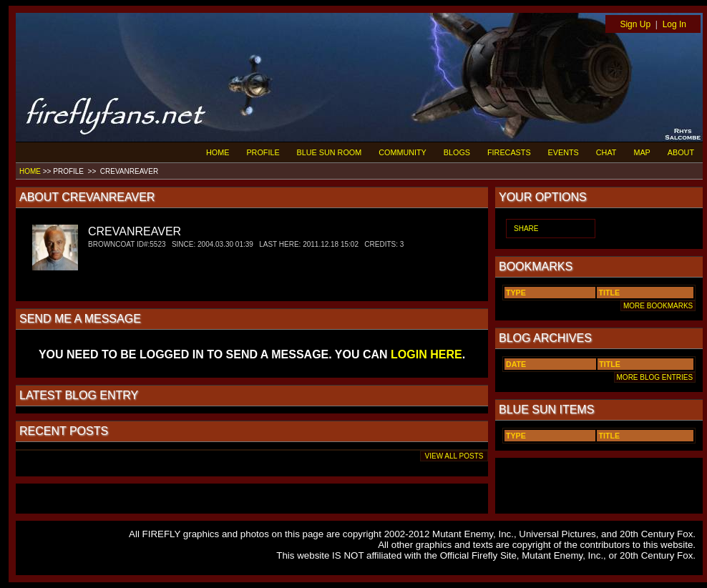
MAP (642, 152)
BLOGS (457, 152)
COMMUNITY (403, 152)
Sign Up (635, 24)
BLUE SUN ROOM (330, 152)
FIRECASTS (509, 152)
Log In (674, 24)
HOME (218, 152)
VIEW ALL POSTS (454, 456)
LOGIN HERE (426, 354)
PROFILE (263, 152)
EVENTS (564, 152)
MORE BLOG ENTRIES (655, 377)
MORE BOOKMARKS (658, 306)
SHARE (526, 229)
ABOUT (681, 152)
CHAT (606, 152)
